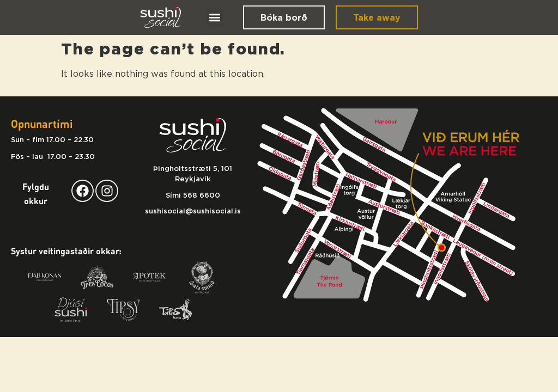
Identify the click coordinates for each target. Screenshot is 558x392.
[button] (215, 18)
